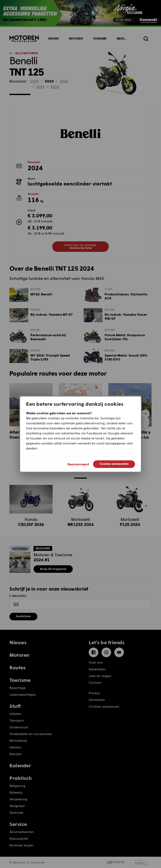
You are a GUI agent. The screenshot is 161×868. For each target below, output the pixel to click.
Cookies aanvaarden (114, 464)
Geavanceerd (78, 464)
